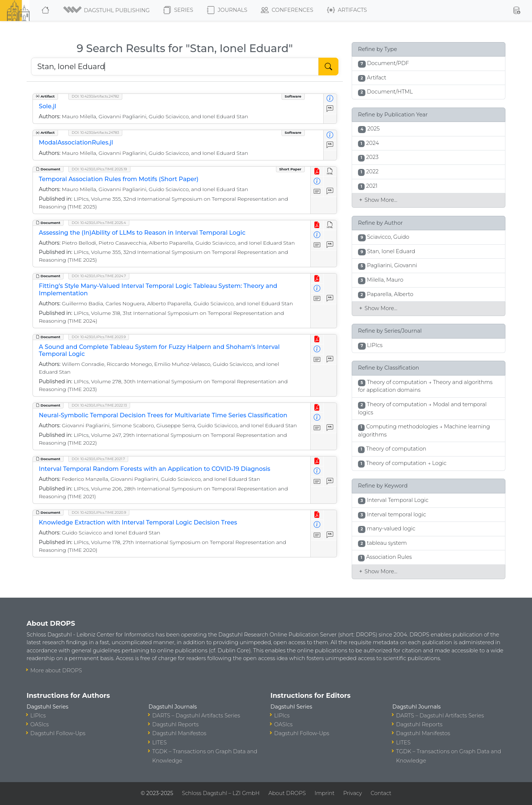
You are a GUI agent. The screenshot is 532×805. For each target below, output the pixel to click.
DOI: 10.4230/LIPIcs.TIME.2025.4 (99, 223)
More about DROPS (56, 670)
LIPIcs (38, 716)
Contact (381, 793)
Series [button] (178, 10)
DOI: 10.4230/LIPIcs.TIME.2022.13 (99, 405)
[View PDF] (317, 172)
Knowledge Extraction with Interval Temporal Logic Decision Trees (138, 522)
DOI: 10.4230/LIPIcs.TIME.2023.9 (99, 337)
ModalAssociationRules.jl (76, 142)
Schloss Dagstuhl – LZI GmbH (221, 793)
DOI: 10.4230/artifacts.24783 (95, 133)
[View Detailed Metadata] (330, 99)
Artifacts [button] (347, 10)
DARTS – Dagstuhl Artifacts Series (196, 716)
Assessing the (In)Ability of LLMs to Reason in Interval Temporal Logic (142, 233)
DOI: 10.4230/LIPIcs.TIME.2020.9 (99, 512)
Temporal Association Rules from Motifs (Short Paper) (119, 179)
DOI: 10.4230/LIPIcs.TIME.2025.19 (99, 169)
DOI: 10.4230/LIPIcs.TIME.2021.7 (98, 459)
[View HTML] (330, 172)
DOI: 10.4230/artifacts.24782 (95, 96)
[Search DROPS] (175, 67)
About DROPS (287, 793)
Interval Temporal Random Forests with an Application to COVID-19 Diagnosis (155, 469)
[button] (107, 10)
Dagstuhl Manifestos (179, 733)
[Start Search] (328, 67)
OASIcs (40, 724)
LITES (159, 743)
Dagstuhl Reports (175, 724)
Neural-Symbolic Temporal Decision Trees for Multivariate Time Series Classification (163, 415)
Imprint (324, 793)
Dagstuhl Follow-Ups (58, 733)
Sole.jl (47, 106)
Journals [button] (227, 10)
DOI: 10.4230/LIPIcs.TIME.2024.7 (99, 276)
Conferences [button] (287, 10)
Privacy (352, 793)
